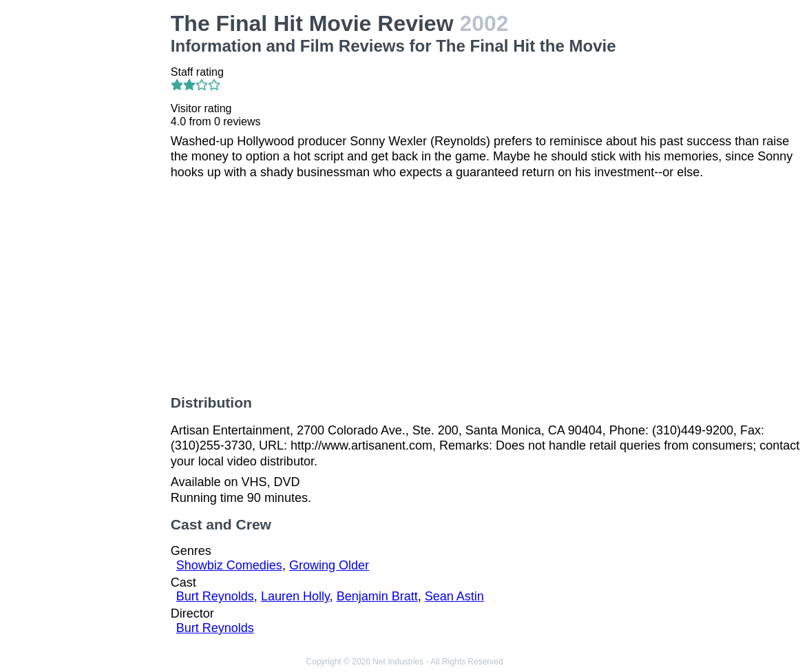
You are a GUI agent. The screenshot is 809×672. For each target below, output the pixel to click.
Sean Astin (454, 596)
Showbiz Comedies (229, 565)
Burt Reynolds (215, 596)
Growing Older (329, 565)
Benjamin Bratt (377, 596)
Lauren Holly (295, 596)
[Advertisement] (88, 218)
